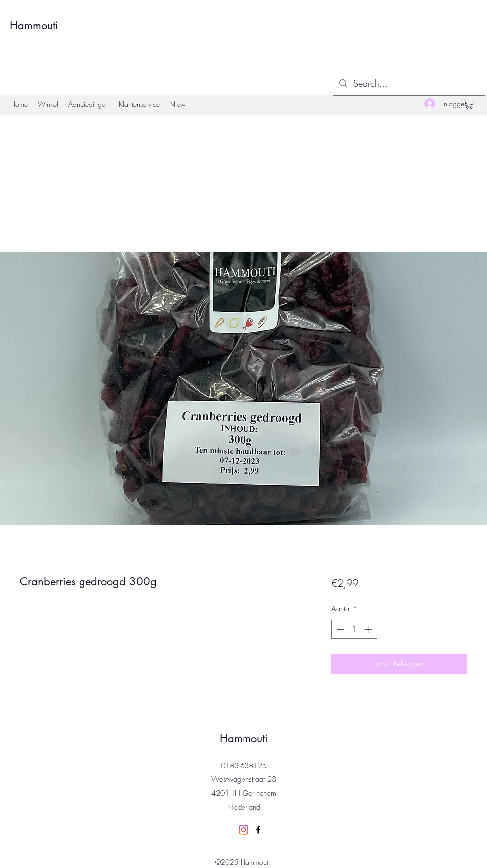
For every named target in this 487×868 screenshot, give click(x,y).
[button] (469, 104)
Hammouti (34, 25)
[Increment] (369, 629)
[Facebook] (258, 830)
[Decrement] (340, 629)
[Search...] (408, 84)
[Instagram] (243, 830)
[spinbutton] (354, 629)
